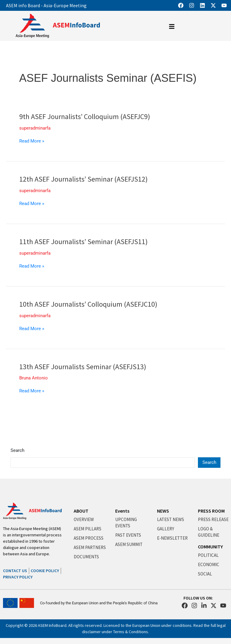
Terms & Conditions (131, 632)
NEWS (163, 511)
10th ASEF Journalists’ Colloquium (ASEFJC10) (88, 304)
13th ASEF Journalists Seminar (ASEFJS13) (83, 367)
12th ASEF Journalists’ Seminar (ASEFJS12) (83, 179)
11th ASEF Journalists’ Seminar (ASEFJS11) (83, 242)
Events (122, 511)
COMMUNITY (210, 547)
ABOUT (81, 511)
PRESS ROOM (211, 511)
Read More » (32, 141)
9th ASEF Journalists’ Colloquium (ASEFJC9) (85, 117)
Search (17, 450)
